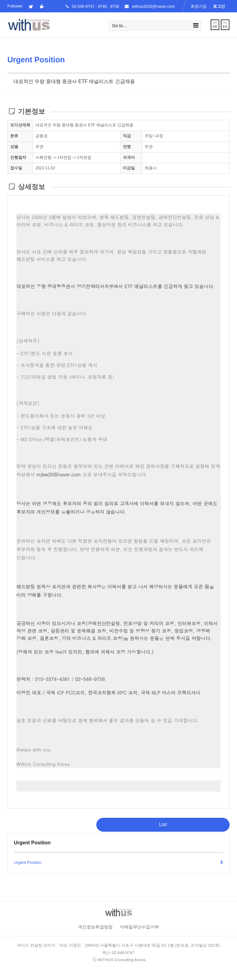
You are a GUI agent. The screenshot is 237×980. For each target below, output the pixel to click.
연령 (127, 147)
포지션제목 (20, 125)
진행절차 (18, 158)
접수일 (16, 168)
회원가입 (199, 6)
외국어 (129, 158)
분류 (14, 136)
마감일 (129, 168)
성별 (14, 147)
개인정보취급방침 (95, 927)
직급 (127, 136)
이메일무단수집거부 (139, 927)
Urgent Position (118, 863)
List (163, 824)
